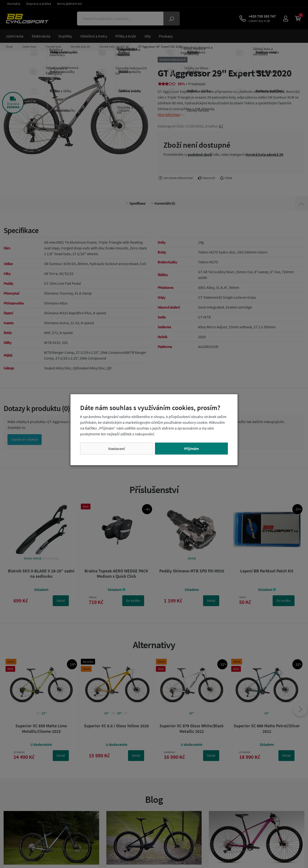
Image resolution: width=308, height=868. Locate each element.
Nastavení (117, 449)
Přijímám (191, 449)
